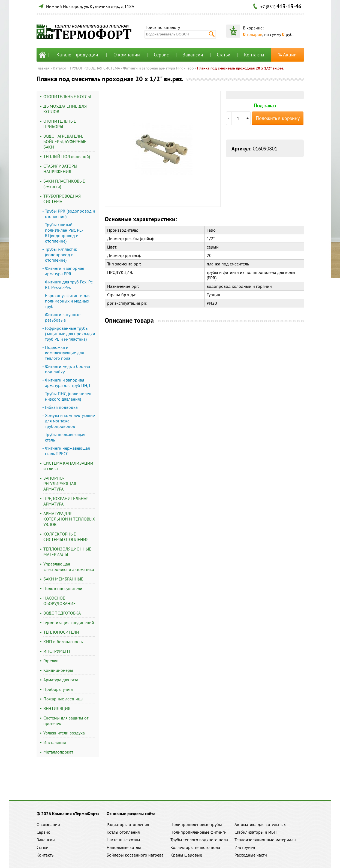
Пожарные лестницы (63, 699)
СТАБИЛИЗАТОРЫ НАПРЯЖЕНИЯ (60, 169)
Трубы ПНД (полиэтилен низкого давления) (68, 396)
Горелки (51, 661)
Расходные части (251, 855)
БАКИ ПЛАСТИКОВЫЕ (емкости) (64, 184)
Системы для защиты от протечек (66, 721)
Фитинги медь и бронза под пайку (67, 369)
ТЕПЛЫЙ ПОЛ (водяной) (67, 156)
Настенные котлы (123, 840)
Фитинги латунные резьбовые (63, 317)
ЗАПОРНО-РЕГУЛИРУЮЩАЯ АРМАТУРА (60, 483)
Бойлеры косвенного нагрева (135, 855)
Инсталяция (55, 742)
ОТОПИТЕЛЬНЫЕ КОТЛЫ (67, 96)
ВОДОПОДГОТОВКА (62, 613)
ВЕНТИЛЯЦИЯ (57, 708)
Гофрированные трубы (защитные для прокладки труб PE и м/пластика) (70, 334)
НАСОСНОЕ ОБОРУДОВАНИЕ (60, 601)
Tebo (190, 68)
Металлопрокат (58, 752)
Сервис (161, 55)
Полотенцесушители (63, 588)
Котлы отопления (123, 832)
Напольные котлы (124, 847)
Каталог (60, 68)
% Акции (287, 55)
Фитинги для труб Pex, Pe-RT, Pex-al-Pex (70, 285)
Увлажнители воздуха (64, 733)
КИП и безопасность (63, 642)
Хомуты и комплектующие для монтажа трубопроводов (70, 421)
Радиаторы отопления (128, 824)
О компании (127, 55)
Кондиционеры (58, 670)
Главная (43, 68)
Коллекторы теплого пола (195, 847)
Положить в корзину (278, 118)
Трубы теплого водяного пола (199, 840)
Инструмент (246, 847)
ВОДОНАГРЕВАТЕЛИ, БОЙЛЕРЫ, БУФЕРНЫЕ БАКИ (65, 141)
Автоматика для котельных (260, 824)
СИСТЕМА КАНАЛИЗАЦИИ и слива (68, 466)
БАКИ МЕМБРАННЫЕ (63, 579)
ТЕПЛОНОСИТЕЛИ (61, 632)
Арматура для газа (61, 680)
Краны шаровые (186, 855)
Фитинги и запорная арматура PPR (153, 68)
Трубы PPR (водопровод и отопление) (70, 214)
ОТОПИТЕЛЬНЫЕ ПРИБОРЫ (60, 124)
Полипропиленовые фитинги (198, 832)
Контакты (254, 55)
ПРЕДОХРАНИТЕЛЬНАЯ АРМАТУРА (66, 501)
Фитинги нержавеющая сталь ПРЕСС (67, 451)
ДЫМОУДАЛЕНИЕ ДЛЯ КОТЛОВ (65, 109)
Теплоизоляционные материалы (265, 840)
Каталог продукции (77, 55)
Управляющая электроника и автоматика (69, 567)
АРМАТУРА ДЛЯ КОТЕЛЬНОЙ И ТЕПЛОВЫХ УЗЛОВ (69, 519)
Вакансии (193, 55)
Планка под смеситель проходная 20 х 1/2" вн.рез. (241, 68)
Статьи (224, 55)
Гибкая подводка (61, 407)
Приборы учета (58, 689)
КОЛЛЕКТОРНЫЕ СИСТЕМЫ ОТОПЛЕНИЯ (66, 537)
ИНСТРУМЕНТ (57, 651)
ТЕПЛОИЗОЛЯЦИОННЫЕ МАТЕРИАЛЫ (67, 552)
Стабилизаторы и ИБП (256, 832)
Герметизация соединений (69, 622)
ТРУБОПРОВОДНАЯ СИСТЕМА (95, 68)
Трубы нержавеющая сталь (65, 437)
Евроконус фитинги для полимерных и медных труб (68, 301)
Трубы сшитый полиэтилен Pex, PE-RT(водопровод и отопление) (64, 233)
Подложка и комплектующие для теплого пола (64, 353)
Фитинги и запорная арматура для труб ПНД (68, 383)
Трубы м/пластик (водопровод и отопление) (61, 255)
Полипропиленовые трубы (196, 824)
